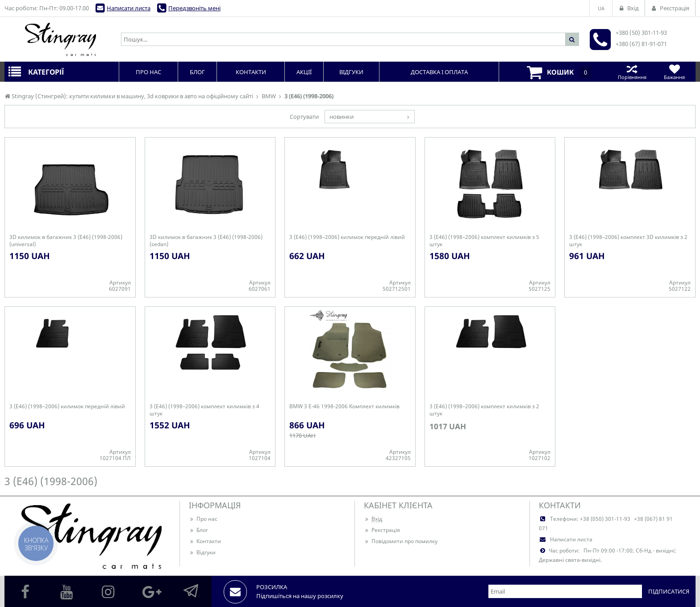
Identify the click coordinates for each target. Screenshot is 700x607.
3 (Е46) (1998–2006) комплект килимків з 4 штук (204, 410)
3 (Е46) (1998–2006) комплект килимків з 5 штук (484, 241)
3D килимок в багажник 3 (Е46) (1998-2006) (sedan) (206, 241)
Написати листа (129, 8)
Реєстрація (382, 530)
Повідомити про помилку (401, 541)
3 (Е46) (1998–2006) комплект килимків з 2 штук (484, 410)
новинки (342, 117)
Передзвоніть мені (194, 8)
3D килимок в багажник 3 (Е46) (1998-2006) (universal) (66, 241)
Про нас (203, 519)
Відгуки (202, 552)
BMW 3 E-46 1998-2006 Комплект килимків (344, 406)
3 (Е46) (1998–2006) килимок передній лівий (347, 237)
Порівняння (632, 72)
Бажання (674, 72)
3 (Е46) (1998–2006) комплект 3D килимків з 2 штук (628, 241)
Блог (198, 530)
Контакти (205, 541)
